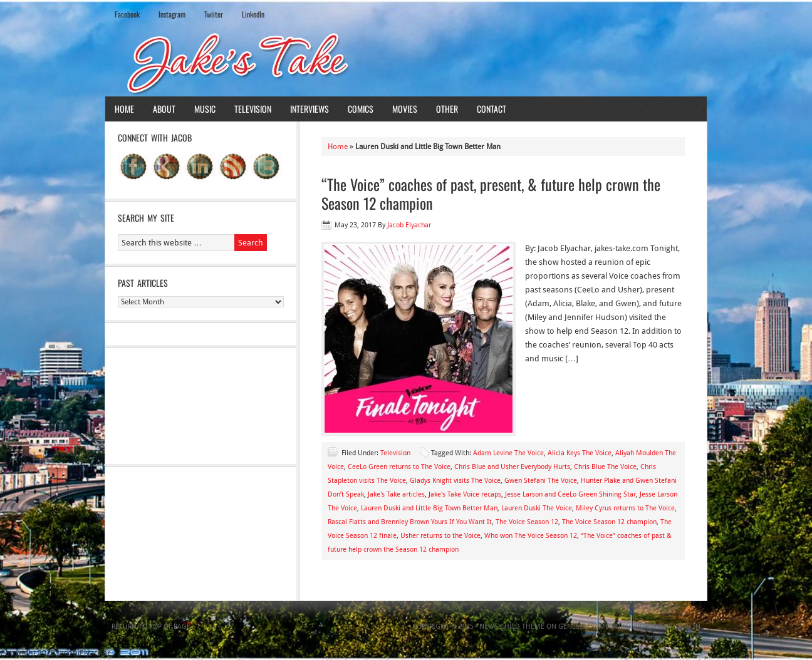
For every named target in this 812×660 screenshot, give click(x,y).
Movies (405, 109)
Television (253, 109)
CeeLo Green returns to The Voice (399, 467)
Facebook (127, 14)
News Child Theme (512, 626)
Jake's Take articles (396, 494)
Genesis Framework (593, 626)
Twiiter (214, 14)
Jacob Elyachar (409, 225)
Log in (689, 626)
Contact (492, 109)
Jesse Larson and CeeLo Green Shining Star (570, 494)
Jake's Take (406, 62)
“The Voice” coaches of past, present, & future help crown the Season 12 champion (491, 193)
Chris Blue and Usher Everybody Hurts (512, 467)
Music (205, 109)
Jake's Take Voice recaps (465, 494)
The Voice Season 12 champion (609, 522)
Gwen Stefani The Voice (541, 481)
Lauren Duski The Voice (537, 508)
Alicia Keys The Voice (580, 453)
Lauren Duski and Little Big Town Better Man (429, 508)
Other (447, 109)
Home (124, 109)
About (164, 109)
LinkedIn (253, 14)
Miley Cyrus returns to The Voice (625, 508)
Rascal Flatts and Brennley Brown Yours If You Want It (410, 522)
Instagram (172, 14)
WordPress (653, 626)
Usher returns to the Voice (440, 536)
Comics (361, 109)
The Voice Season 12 (527, 522)
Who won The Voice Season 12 (531, 536)
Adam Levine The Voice (508, 453)
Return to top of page (151, 626)
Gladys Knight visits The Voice (455, 481)
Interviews (310, 109)
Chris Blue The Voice (605, 467)
